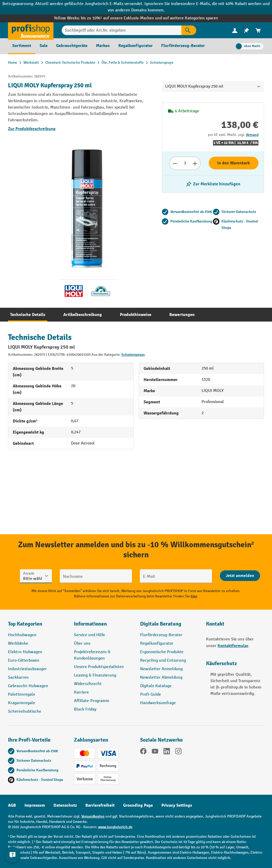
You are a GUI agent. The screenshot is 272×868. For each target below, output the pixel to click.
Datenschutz (65, 805)
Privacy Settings (177, 805)
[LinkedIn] (167, 752)
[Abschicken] (240, 576)
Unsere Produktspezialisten (99, 667)
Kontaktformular (233, 646)
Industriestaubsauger (27, 669)
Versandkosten (93, 816)
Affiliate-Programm (92, 701)
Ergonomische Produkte (162, 652)
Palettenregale (22, 694)
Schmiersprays (133, 355)
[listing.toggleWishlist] (213, 184)
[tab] (28, 315)
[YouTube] (155, 752)
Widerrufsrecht (88, 684)
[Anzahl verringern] (175, 163)
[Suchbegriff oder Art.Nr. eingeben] (122, 30)
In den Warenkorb (234, 163)
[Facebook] (143, 752)
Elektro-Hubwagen (25, 652)
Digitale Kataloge (156, 686)
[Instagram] (178, 752)
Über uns (82, 643)
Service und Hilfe (89, 635)
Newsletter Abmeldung (161, 677)
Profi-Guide (150, 694)
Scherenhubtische (25, 711)
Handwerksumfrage (158, 703)
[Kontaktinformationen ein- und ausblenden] (13, 855)
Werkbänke (18, 643)
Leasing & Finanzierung (95, 675)
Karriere (81, 692)
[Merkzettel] (246, 30)
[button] (169, 626)
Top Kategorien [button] (25, 624)
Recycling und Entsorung (163, 660)
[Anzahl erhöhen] (195, 163)
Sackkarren (18, 677)
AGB (12, 805)
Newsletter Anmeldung (161, 669)
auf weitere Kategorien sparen (191, 18)
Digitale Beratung (161, 624)
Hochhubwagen (22, 635)
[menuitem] (235, 30)
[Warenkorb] (258, 30)
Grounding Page (138, 805)
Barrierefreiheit (100, 805)
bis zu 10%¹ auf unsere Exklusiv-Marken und (122, 18)
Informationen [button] (90, 624)
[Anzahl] (185, 163)
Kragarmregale (22, 703)
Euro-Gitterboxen (24, 660)
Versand (252, 135)
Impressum (35, 805)
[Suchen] (189, 30)
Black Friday (85, 709)
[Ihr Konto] (235, 30)
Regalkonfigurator (157, 643)
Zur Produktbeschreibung (32, 129)
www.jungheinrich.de (115, 827)
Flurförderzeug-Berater (161, 635)
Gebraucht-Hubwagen (28, 686)
